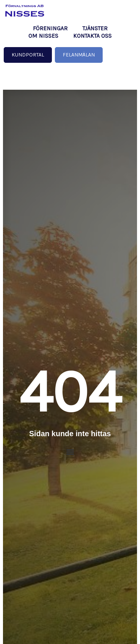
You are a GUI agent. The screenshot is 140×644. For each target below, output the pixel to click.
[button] (70, 452)
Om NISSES (43, 36)
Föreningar (50, 28)
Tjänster (95, 28)
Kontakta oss (92, 36)
